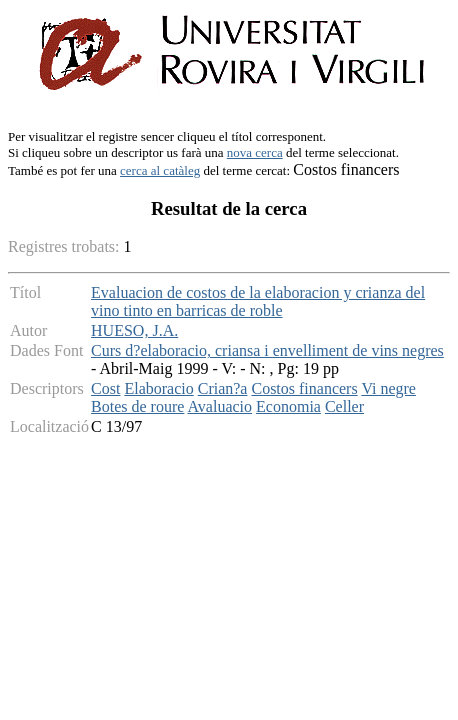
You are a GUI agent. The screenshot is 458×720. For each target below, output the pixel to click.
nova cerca (255, 152)
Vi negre (388, 388)
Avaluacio (220, 406)
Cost (105, 388)
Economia (288, 406)
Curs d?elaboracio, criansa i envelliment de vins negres (267, 350)
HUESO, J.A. (134, 330)
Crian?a (223, 388)
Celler (344, 406)
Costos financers (304, 388)
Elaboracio (158, 388)
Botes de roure (137, 406)
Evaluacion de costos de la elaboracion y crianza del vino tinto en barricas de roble (258, 301)
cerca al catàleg (160, 170)
